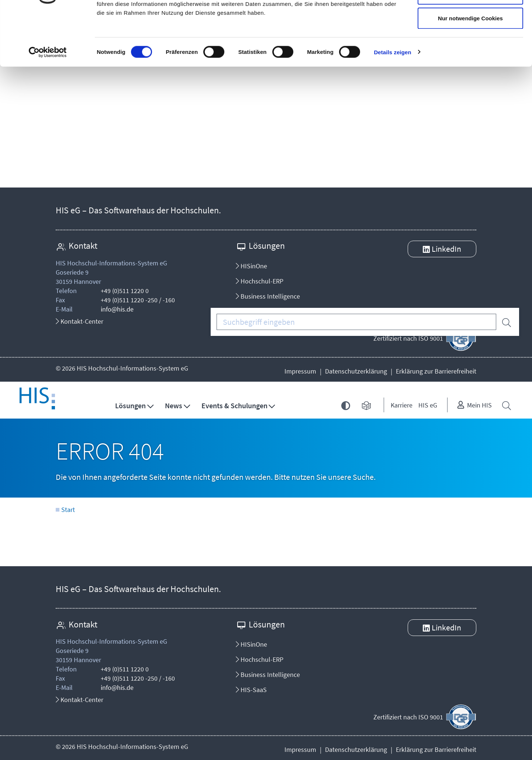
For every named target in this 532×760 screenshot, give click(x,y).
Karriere (402, 405)
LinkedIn (446, 249)
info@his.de (117, 309)
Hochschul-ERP (260, 281)
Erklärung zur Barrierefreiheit (436, 371)
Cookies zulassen (470, 19)
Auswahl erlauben (470, 44)
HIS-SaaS (251, 690)
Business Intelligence (268, 296)
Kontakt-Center (80, 321)
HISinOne (251, 266)
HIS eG (428, 405)
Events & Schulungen (234, 405)
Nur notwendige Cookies (470, 68)
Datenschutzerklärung (356, 371)
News (174, 405)
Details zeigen (392, 102)
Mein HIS (479, 405)
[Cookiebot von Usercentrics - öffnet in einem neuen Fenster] (48, 102)
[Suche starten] (505, 321)
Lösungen (130, 405)
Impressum (300, 371)
